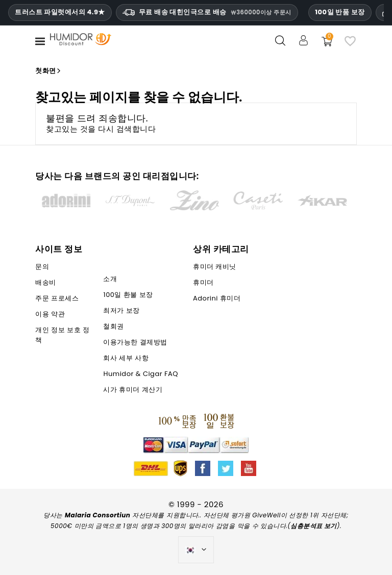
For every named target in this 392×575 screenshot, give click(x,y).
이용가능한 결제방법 (135, 342)
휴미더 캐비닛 (215, 267)
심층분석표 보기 (314, 526)
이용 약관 (50, 314)
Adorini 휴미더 (217, 298)
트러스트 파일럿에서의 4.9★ (60, 12)
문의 (42, 267)
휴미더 (203, 282)
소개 (110, 279)
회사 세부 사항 (126, 358)
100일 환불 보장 (128, 295)
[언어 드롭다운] (196, 550)
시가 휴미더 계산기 (133, 390)
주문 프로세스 (57, 298)
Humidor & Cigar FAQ (141, 374)
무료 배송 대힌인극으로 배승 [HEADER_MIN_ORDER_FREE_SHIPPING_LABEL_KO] (207, 12)
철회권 (114, 326)
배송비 (46, 282)
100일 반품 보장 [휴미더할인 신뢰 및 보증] (340, 12)
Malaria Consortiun (97, 515)
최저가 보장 (121, 310)
